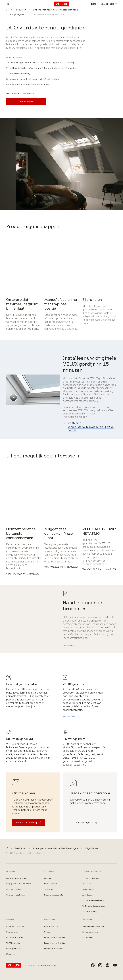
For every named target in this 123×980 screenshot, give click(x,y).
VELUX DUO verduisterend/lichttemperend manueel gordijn (91, 427)
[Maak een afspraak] (85, 823)
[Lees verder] (71, 716)
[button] (7, 10)
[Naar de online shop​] (29, 823)
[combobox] (94, 4)
